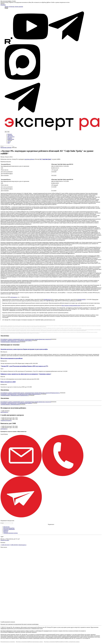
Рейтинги (10, 134)
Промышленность (55, 393)
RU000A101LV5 (48, 300)
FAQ (9, 143)
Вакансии (6, 532)
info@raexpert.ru (22, 545)
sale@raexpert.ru (4, 412)
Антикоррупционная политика (10, 533)
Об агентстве (6, 527)
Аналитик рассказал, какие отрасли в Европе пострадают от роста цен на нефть (24, 349)
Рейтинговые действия (6, 148)
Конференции (11, 139)
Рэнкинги (10, 138)
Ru (8, 132)
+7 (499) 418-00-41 (14, 545)
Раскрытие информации (9, 529)
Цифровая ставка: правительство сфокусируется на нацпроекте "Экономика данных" (26, 374)
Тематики (10, 140)
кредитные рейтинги (29, 159)
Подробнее (3, 5)
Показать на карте (5, 540)
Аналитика (10, 135)
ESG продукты (11, 137)
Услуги (9, 142)
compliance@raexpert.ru (6, 420)
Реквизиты (6, 530)
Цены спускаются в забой (8, 382)
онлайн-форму (35, 624)
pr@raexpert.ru (14, 297)
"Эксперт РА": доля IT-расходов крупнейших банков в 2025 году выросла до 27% (24, 366)
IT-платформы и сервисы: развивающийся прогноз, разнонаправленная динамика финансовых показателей (26, 339)
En (6, 132)
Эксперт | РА (8, 7)
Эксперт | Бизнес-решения (17, 7)
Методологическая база (9, 528)
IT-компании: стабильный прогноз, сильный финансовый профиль (16, 341)
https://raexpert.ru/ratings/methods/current (71, 305)
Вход (6, 8)
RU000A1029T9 (82, 300)
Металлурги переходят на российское (12, 358)
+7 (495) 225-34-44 (5, 545)
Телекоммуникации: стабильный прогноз (10, 342)
